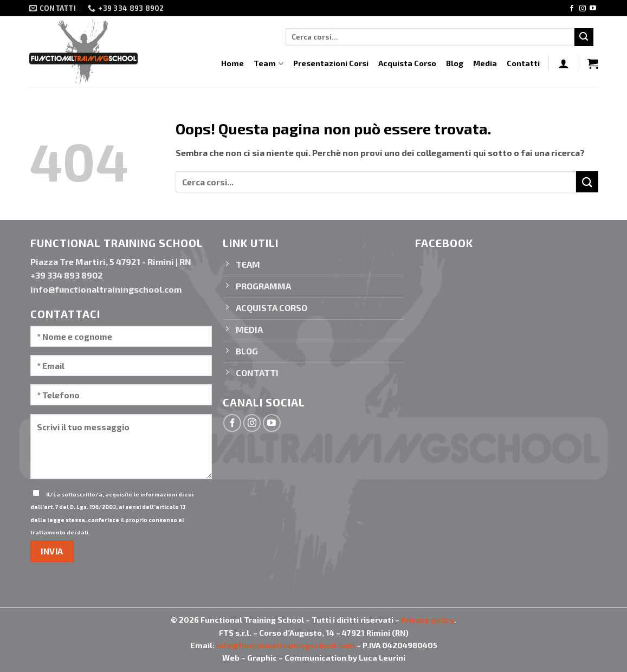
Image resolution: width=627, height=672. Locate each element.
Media (485, 63)
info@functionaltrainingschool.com (286, 645)
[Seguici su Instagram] (583, 9)
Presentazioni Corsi (331, 63)
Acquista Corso (407, 63)
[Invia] (584, 37)
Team (268, 64)
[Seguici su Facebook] (572, 9)
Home (232, 63)
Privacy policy (428, 620)
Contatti (523, 63)
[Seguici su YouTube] (593, 9)
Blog (455, 63)
